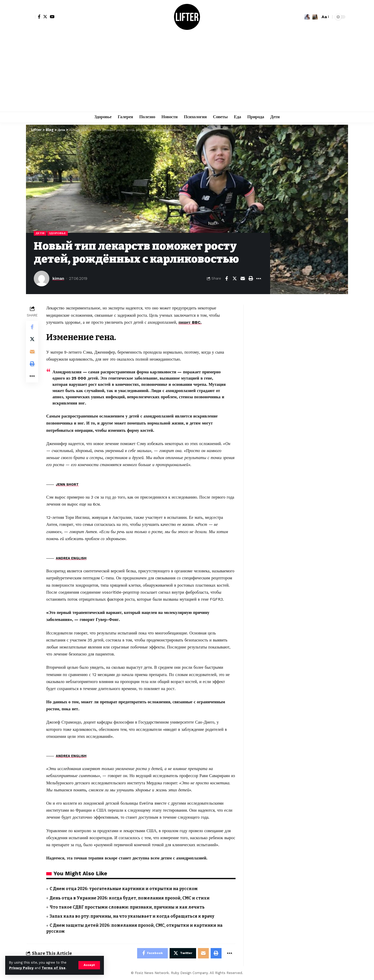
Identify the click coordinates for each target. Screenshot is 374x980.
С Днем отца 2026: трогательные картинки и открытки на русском (124, 889)
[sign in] (31, 17)
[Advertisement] (187, 73)
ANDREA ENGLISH (71, 558)
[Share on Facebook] (226, 279)
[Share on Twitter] (235, 279)
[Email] (243, 279)
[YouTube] (52, 17)
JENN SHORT (67, 484)
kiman (58, 279)
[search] (315, 17)
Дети (40, 233)
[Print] (251, 279)
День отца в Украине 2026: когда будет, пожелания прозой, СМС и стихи (130, 898)
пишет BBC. (190, 322)
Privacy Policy (21, 968)
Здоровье (58, 233)
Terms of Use (54, 968)
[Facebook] (39, 17)
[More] (259, 279)
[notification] (307, 17)
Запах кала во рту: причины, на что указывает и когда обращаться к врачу (133, 916)
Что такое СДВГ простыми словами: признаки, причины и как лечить (128, 907)
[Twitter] (45, 17)
